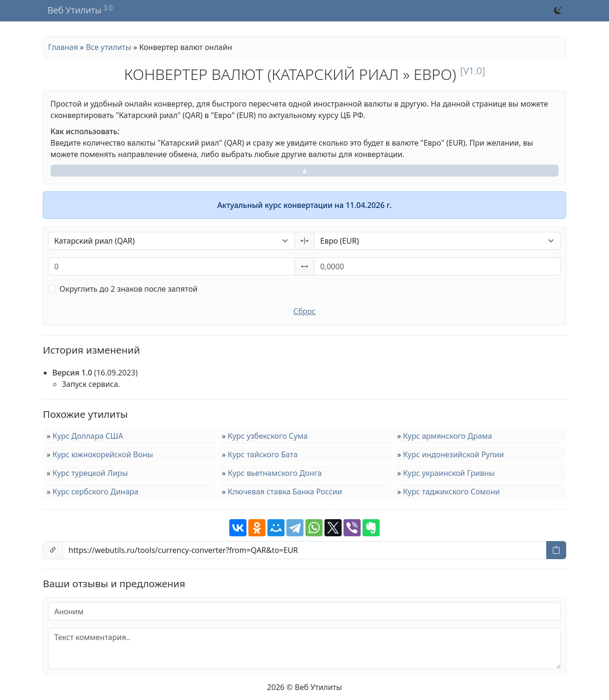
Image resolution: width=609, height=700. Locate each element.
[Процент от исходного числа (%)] (172, 266)
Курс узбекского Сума (268, 436)
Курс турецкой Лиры (90, 473)
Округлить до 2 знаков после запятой (128, 289)
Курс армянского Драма (447, 436)
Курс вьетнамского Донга (275, 473)
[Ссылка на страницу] (304, 550)
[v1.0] (472, 71)
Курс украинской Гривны (449, 473)
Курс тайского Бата (263, 454)
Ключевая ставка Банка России (285, 492)
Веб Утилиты (74, 10)
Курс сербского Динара (95, 492)
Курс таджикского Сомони (451, 492)
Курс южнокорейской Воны (103, 454)
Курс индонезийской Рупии (453, 454)
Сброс (305, 311)
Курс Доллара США (88, 436)
